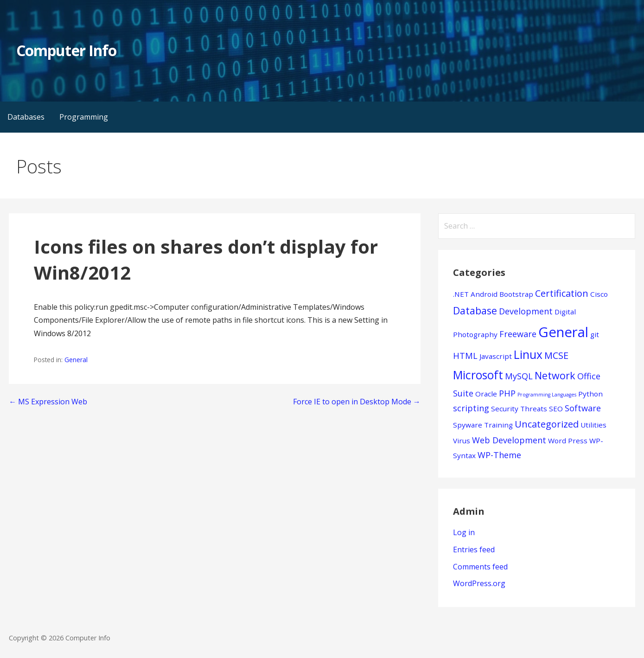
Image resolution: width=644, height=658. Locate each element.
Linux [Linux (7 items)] (528, 355)
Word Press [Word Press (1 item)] (568, 441)
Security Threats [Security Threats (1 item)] (519, 409)
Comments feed (480, 567)
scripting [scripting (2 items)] (471, 408)
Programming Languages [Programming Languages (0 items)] (547, 395)
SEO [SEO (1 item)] (556, 409)
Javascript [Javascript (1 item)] (496, 356)
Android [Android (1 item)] (484, 294)
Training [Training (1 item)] (498, 425)
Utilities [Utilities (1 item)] (593, 425)
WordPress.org (479, 583)
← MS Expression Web (48, 402)
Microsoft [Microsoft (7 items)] (478, 375)
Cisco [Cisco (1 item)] (599, 294)
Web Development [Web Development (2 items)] (509, 440)
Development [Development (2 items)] (526, 311)
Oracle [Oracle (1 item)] (486, 394)
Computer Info (66, 50)
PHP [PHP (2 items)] (507, 393)
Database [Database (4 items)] (475, 310)
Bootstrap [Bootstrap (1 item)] (516, 294)
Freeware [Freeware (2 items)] (518, 334)
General (76, 360)
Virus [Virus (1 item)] (462, 441)
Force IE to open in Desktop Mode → (357, 402)
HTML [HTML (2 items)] (465, 356)
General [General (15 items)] (563, 332)
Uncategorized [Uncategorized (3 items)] (547, 424)
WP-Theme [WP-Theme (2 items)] (499, 455)
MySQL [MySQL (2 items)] (519, 376)
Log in (464, 532)
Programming (84, 117)
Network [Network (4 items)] (555, 375)
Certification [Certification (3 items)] (562, 293)
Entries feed (474, 549)
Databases (26, 117)
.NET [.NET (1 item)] (461, 294)
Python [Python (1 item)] (590, 394)
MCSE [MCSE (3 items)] (556, 355)
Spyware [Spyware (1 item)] (468, 425)
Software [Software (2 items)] (583, 408)
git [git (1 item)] (595, 334)
